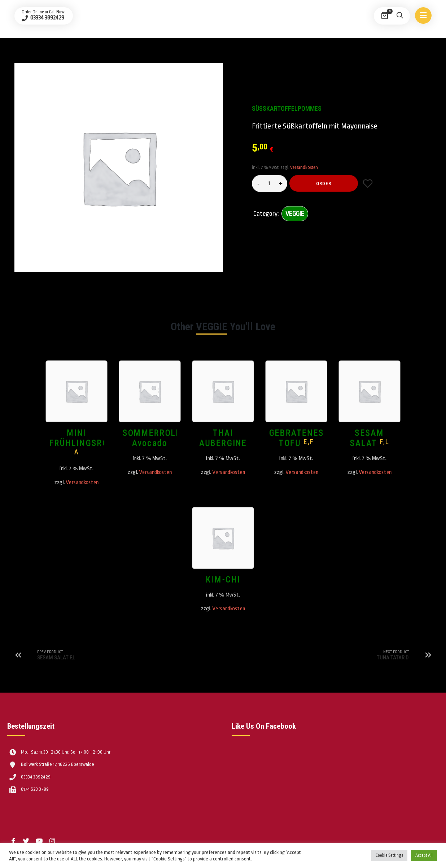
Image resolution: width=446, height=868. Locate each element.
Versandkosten (304, 167)
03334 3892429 (47, 18)
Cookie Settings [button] (389, 855)
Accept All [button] (424, 855)
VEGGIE (295, 214)
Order (324, 184)
